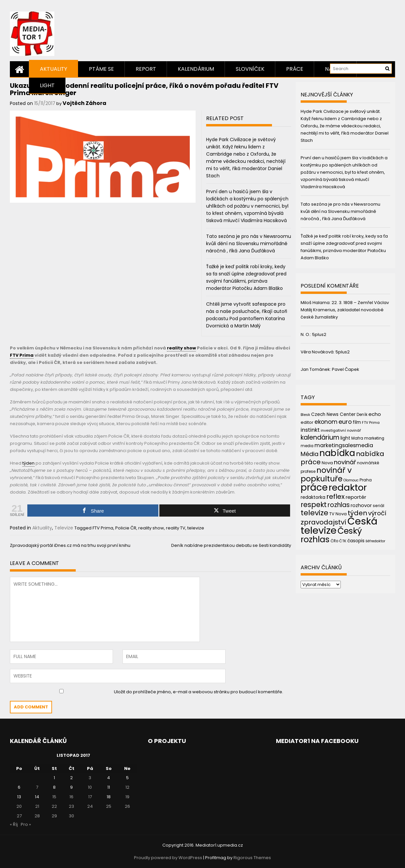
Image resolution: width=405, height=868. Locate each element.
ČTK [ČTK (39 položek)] (343, 541)
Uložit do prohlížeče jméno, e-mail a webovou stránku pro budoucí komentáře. (199, 692)
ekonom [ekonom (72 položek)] (326, 422)
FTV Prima (103, 528)
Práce (295, 69)
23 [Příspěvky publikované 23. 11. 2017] (71, 806)
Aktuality (54, 69)
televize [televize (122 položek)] (314, 513)
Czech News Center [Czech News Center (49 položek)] (333, 414)
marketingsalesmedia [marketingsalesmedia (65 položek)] (344, 445)
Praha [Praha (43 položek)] (366, 480)
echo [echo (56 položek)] (375, 414)
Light (47, 85)
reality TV (176, 528)
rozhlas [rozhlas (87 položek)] (339, 505)
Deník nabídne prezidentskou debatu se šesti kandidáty (231, 545)
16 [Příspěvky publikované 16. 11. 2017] (71, 797)
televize (196, 528)
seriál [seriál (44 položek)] (378, 506)
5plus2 (319, 334)
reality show (151, 528)
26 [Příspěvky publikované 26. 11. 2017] (127, 806)
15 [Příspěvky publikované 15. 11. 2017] (54, 797)
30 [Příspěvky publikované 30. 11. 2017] (71, 816)
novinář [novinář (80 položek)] (345, 462)
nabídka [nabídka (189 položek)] (337, 453)
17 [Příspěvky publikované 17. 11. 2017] (90, 797)
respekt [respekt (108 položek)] (314, 505)
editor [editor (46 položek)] (307, 422)
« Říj (14, 824)
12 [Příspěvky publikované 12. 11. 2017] (127, 787)
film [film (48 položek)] (357, 422)
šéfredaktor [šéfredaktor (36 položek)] (375, 541)
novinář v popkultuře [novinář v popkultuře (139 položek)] (326, 474)
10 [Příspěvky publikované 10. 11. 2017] (90, 787)
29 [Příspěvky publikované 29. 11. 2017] (54, 816)
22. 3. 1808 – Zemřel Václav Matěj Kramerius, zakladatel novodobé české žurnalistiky (345, 310)
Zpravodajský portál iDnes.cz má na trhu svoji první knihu (70, 545)
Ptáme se (101, 69)
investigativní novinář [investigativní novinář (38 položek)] (341, 430)
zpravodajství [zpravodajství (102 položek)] (324, 522)
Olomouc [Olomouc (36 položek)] (351, 480)
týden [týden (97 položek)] (357, 513)
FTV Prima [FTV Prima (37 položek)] (371, 423)
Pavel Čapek (346, 369)
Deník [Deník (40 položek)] (362, 415)
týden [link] (28, 463)
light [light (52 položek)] (345, 438)
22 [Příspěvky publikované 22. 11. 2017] (54, 806)
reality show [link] (181, 348)
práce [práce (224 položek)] (314, 487)
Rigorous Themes (252, 858)
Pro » (26, 824)
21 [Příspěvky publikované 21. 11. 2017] (37, 806)
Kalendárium (196, 69)
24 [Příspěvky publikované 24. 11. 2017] (90, 806)
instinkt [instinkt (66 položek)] (310, 430)
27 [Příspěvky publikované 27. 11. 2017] (19, 816)
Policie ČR (126, 528)
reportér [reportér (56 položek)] (356, 497)
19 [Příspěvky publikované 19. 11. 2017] (127, 797)
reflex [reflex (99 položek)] (336, 497)
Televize (64, 528)
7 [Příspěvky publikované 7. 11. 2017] (37, 787)
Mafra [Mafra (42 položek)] (357, 438)
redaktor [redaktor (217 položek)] (348, 487)
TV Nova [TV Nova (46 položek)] (338, 514)
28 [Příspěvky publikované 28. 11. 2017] (37, 816)
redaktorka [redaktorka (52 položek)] (313, 497)
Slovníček (250, 69)
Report (146, 69)
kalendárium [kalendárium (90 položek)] (320, 437)
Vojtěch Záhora (84, 103)
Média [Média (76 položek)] (310, 454)
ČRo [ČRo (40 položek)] (334, 541)
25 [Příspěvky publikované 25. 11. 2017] (109, 806)
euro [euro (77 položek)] (345, 422)
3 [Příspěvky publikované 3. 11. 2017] (90, 778)
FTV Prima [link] (22, 355)
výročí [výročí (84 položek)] (377, 513)
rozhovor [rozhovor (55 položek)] (361, 505)
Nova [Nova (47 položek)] (327, 463)
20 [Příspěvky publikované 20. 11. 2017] (19, 806)
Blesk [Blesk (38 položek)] (305, 415)
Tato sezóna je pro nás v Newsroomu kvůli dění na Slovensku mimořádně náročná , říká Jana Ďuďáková (249, 243)
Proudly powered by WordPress (168, 858)
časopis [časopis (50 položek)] (356, 541)
